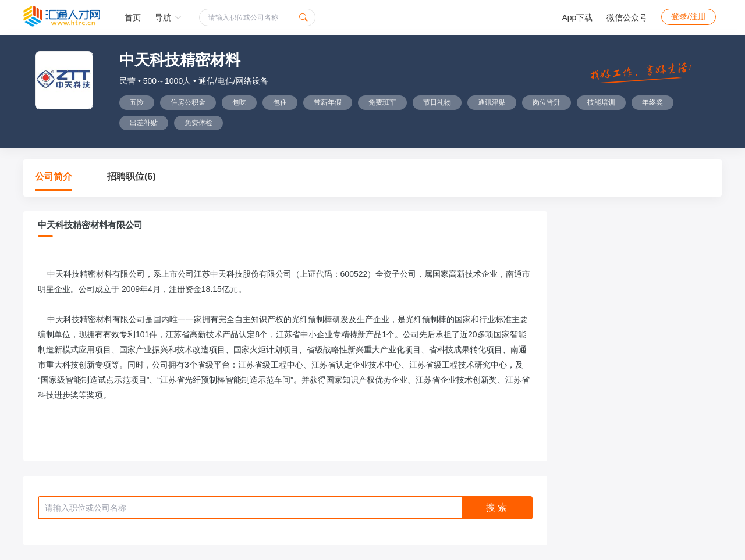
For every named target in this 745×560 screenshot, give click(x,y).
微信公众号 (627, 17)
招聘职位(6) (132, 176)
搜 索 (496, 507)
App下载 (577, 17)
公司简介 (54, 176)
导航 (168, 17)
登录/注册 (689, 16)
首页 (133, 17)
